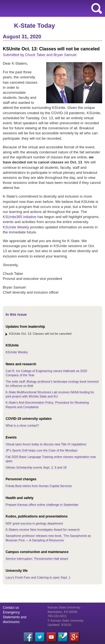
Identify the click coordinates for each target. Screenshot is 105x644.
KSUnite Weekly (16, 227)
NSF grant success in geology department (34, 523)
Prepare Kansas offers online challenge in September (42, 505)
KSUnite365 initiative (20, 217)
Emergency (11, 612)
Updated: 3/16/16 (59, 625)
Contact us (11, 608)
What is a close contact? (22, 425)
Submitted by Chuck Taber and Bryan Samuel (40, 55)
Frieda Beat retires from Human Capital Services (39, 486)
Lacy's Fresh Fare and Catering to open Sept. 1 (38, 577)
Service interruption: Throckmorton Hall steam (37, 559)
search (97, 8)
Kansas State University (51, 8)
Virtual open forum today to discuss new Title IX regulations (46, 444)
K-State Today (34, 26)
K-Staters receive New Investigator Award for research (43, 530)
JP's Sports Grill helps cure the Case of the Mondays (42, 450)
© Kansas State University (66, 620)
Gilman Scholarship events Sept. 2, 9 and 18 (36, 467)
